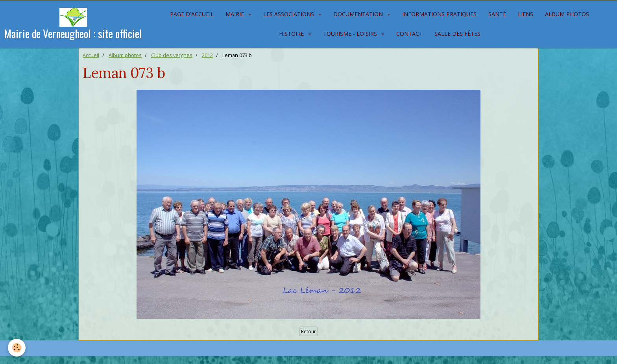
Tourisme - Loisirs (351, 34)
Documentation (359, 14)
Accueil (91, 55)
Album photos (567, 14)
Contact (409, 34)
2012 (207, 55)
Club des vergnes (172, 55)
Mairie (236, 14)
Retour (308, 331)
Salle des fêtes (457, 34)
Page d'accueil (192, 14)
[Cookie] (17, 348)
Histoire (292, 34)
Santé (497, 14)
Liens (526, 14)
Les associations (289, 14)
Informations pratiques (439, 14)
